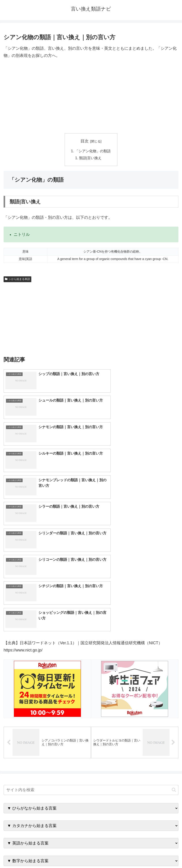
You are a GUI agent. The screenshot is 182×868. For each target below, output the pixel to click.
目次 (85, 141)
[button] (174, 648)
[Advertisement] (91, 96)
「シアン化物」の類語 (93, 151)
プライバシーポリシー (136, 854)
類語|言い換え (91, 159)
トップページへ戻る (47, 854)
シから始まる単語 (17, 280)
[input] (91, 648)
